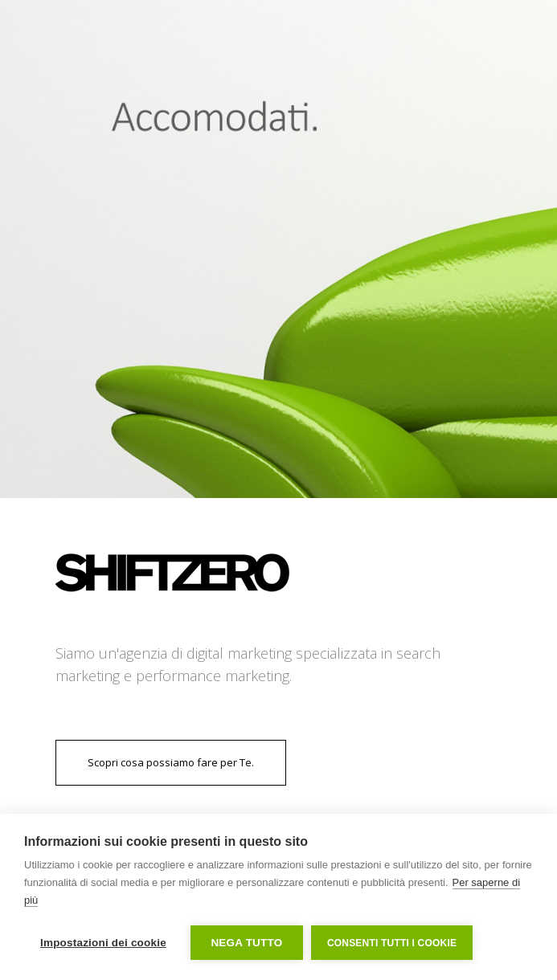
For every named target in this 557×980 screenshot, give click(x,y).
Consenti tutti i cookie (392, 943)
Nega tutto (246, 943)
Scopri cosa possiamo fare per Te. (171, 762)
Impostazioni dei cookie (103, 943)
